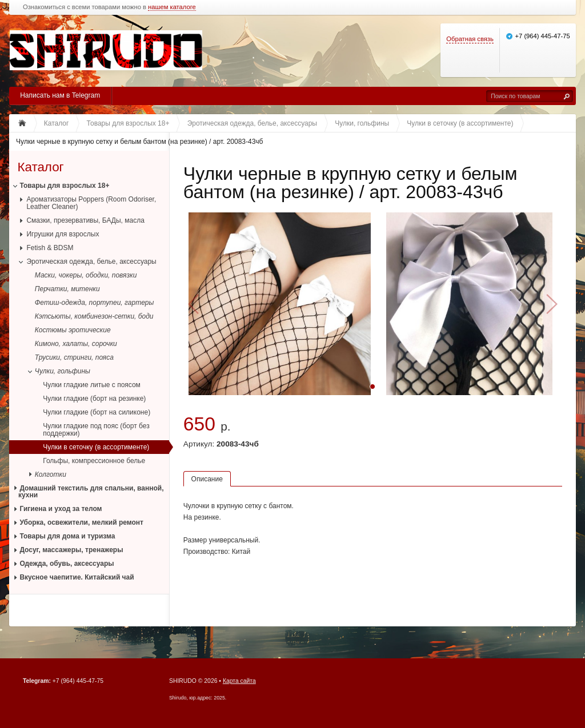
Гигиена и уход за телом (61, 509)
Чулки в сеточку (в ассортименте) (96, 447)
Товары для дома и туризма (67, 536)
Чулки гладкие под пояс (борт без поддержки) (96, 430)
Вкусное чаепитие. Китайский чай (77, 577)
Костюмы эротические (73, 330)
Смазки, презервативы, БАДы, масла (85, 220)
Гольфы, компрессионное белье (94, 461)
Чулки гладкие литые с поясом (92, 385)
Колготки (51, 474)
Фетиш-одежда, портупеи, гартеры (95, 303)
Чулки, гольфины (63, 371)
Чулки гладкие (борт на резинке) (94, 399)
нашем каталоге (172, 7)
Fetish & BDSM (50, 248)
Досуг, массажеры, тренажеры (71, 550)
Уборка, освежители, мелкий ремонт (81, 522)
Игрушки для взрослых (63, 234)
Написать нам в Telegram (60, 95)
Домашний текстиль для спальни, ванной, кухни (91, 492)
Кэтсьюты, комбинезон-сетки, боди (94, 316)
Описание (207, 479)
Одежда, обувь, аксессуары (67, 564)
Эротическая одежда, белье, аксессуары (91, 262)
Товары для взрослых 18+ (64, 186)
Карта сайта (239, 681)
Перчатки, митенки (67, 289)
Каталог (40, 167)
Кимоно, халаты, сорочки (76, 344)
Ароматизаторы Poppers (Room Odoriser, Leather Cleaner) (91, 203)
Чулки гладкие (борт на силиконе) (97, 412)
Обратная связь (470, 39)
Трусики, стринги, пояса (74, 357)
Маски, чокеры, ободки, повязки (86, 275)
